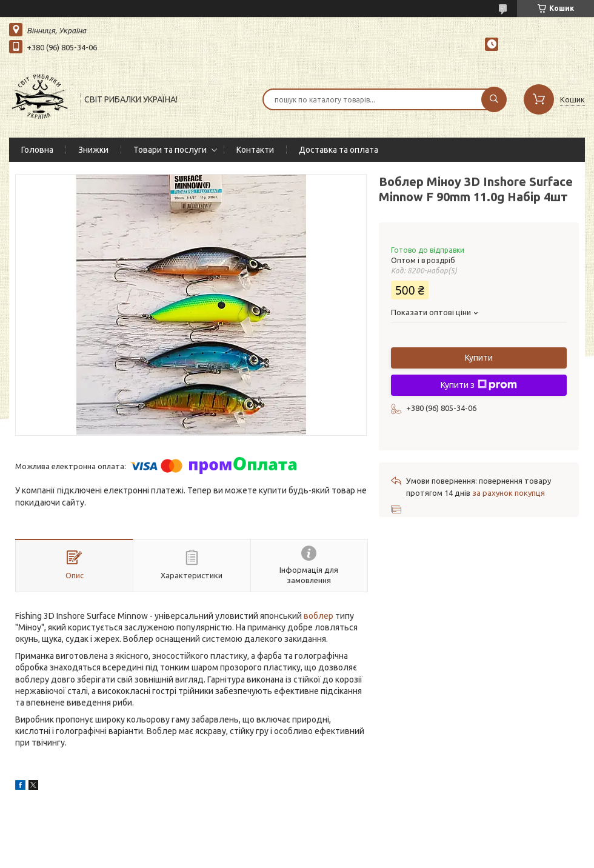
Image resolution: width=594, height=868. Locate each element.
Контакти (255, 150)
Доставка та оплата (339, 150)
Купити (479, 358)
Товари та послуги (170, 150)
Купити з (479, 385)
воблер (319, 616)
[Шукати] (494, 99)
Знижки (93, 150)
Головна (37, 150)
